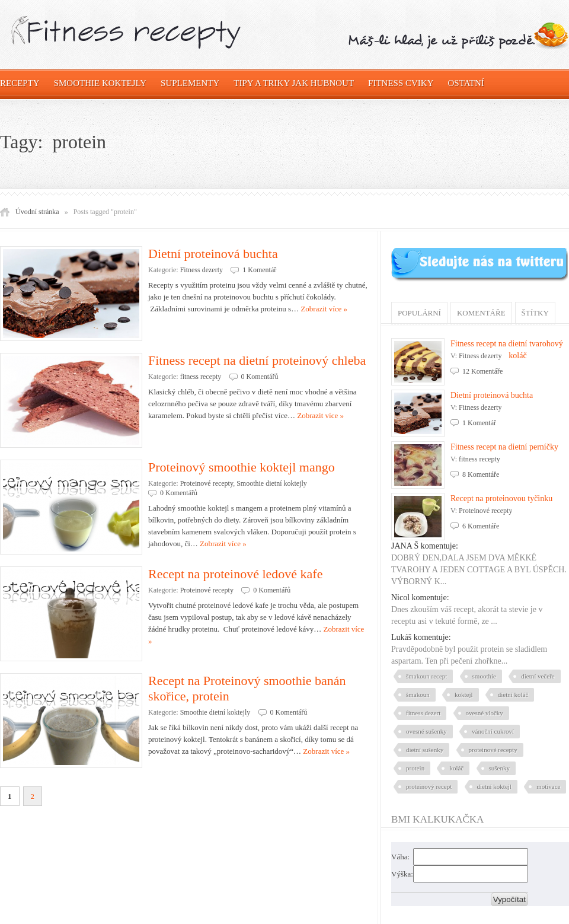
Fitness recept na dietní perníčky (504, 447)
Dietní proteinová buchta (213, 254)
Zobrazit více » (324, 309)
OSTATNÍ (466, 83)
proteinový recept (429, 786)
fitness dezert (423, 713)
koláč (456, 768)
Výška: (402, 874)
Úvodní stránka (37, 212)
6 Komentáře (481, 526)
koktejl (464, 694)
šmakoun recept (426, 676)
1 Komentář (259, 270)
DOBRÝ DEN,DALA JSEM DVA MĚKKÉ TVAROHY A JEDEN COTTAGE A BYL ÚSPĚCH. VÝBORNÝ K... (479, 570)
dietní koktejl (494, 786)
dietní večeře (538, 676)
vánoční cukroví (493, 731)
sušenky (499, 768)
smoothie (484, 676)
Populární (419, 313)
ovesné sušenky (426, 731)
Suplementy (190, 83)
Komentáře (481, 313)
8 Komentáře (481, 474)
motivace (548, 786)
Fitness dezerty (202, 270)
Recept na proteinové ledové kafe (235, 574)
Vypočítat (509, 899)
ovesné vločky (485, 713)
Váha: (400, 857)
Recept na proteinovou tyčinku (501, 498)
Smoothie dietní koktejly (272, 483)
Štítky (535, 313)
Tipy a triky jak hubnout (294, 83)
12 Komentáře (482, 371)
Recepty (20, 83)
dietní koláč (513, 694)
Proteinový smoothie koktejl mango (242, 467)
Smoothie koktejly (100, 83)
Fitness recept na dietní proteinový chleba (257, 360)
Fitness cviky (401, 83)
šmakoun (418, 694)
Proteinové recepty (207, 483)
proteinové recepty (493, 750)
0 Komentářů (260, 377)
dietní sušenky (425, 750)
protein (415, 768)
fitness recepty (201, 377)
